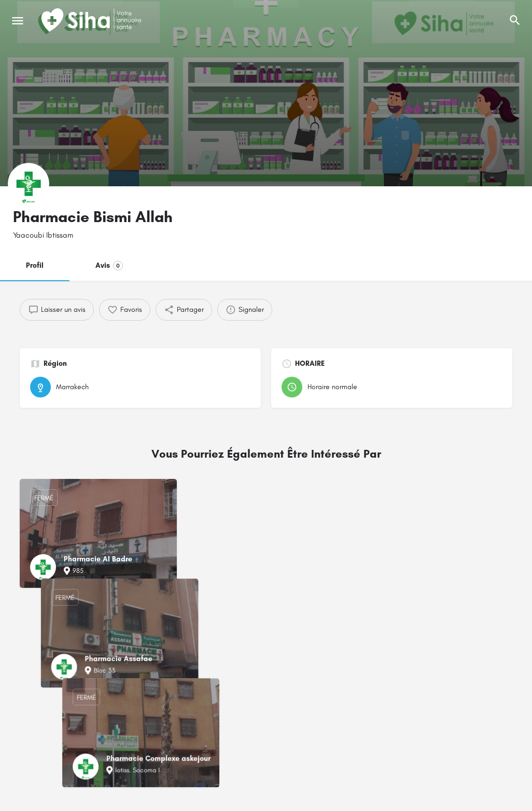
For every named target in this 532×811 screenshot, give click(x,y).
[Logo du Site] (92, 21)
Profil (35, 265)
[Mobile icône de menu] (18, 21)
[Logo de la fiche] (29, 184)
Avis (109, 266)
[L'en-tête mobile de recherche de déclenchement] (515, 20)
